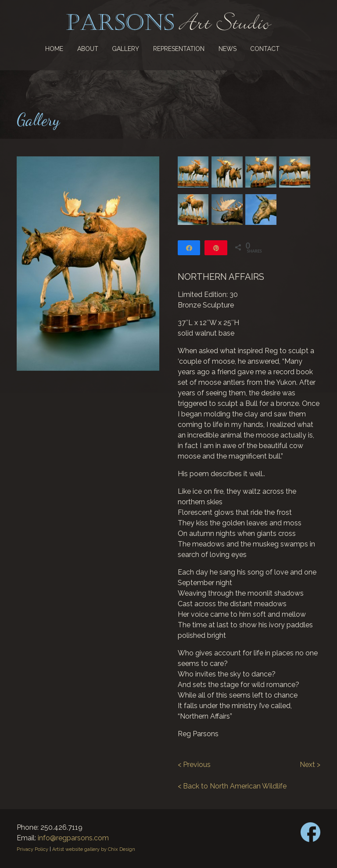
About (88, 49)
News (228, 49)
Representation (179, 49)
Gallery (125, 49)
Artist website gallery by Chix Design (94, 849)
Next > (310, 765)
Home (54, 49)
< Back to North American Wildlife (232, 786)
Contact (265, 49)
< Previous (194, 765)
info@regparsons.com (73, 838)
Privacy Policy (32, 849)
